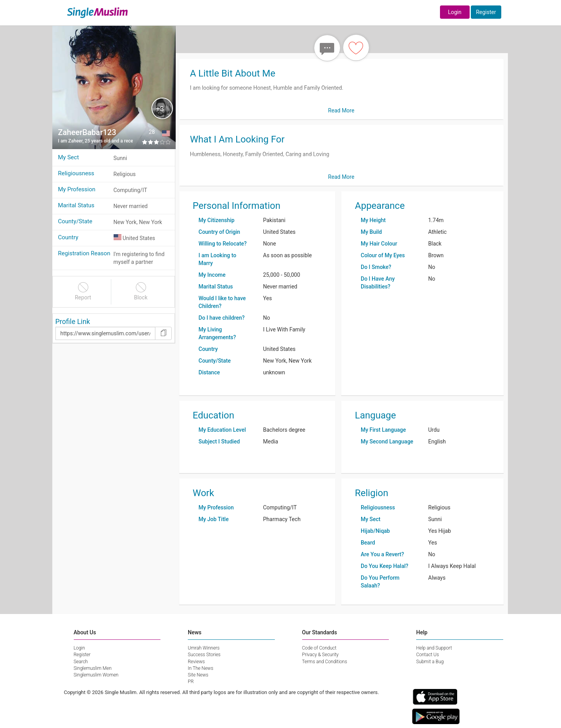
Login (455, 12)
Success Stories (204, 655)
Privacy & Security (321, 655)
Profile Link (73, 321)
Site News (198, 675)
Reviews (196, 662)
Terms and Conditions (325, 662)
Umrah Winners (204, 648)
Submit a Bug (430, 662)
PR (191, 682)
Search (81, 662)
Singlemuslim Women (96, 675)
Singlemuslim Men (93, 668)
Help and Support (434, 648)
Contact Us (427, 655)
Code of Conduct (319, 648)
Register (486, 12)
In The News (200, 668)
